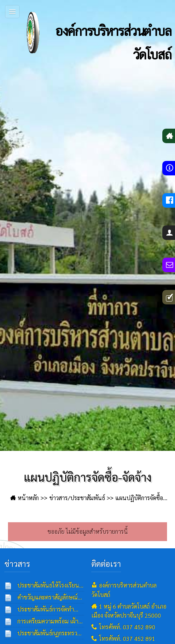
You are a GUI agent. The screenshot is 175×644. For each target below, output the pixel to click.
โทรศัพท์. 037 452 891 (127, 638)
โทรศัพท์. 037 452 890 (127, 627)
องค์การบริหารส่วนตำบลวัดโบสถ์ (90, 33)
